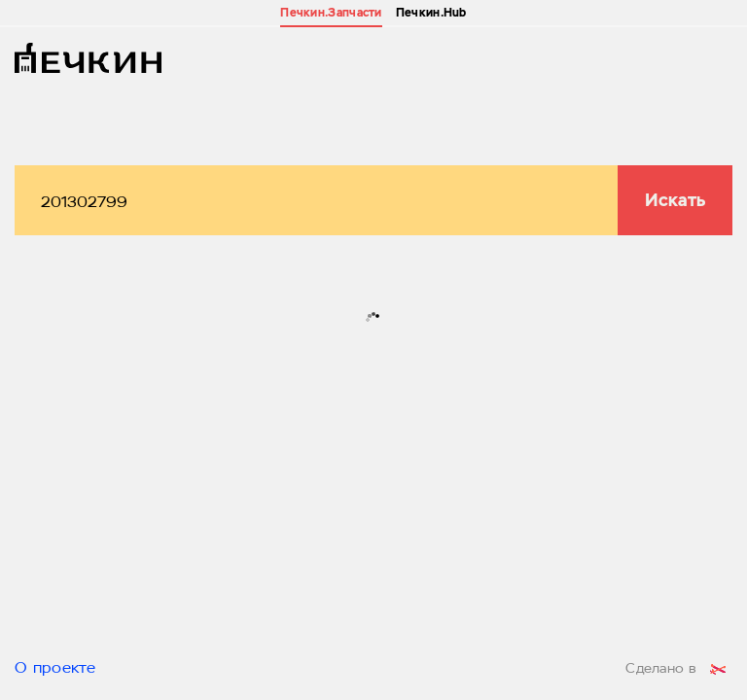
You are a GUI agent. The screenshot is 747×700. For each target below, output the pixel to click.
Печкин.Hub (431, 13)
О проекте (55, 669)
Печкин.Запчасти (331, 13)
